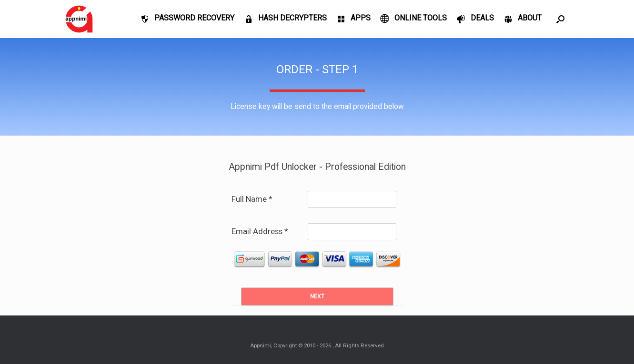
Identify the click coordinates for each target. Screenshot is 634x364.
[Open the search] (560, 19)
